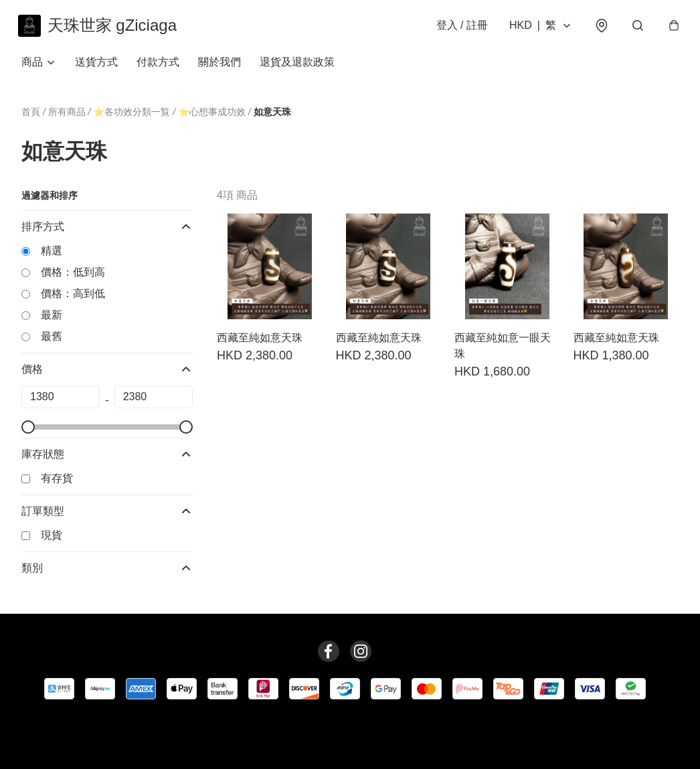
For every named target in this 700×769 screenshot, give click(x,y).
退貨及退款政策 (297, 67)
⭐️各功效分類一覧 (132, 117)
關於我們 (220, 67)
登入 (459, 28)
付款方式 (158, 67)
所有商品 (67, 116)
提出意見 (398, 740)
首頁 (31, 116)
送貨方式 (96, 67)
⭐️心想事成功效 (212, 117)
